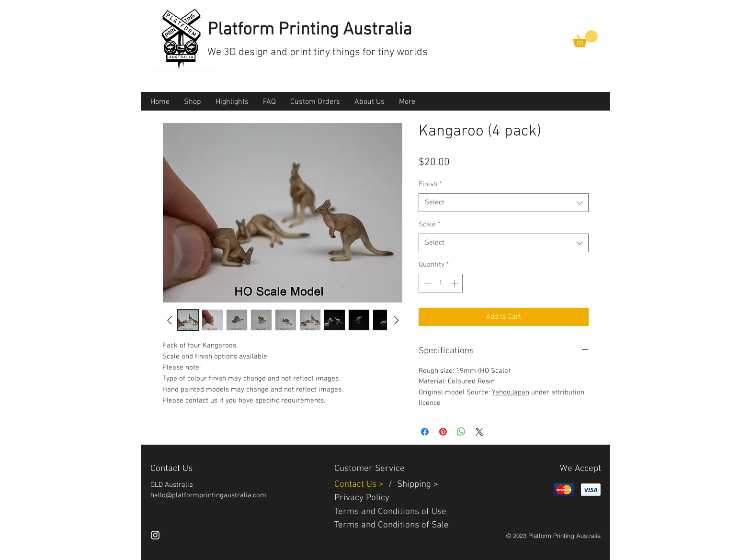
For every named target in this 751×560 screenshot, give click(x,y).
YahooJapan (511, 392)
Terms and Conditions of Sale (392, 525)
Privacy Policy (362, 498)
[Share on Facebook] (425, 432)
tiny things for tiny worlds (371, 52)
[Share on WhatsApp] (461, 432)
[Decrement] (427, 283)
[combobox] (504, 203)
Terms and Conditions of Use (390, 512)
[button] (585, 39)
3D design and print (269, 52)
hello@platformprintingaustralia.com (208, 495)
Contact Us (357, 485)
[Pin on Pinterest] (443, 432)
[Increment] (455, 283)
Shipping (414, 485)
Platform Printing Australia (310, 30)
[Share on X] (479, 432)
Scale (429, 224)
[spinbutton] (441, 283)
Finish (430, 184)
